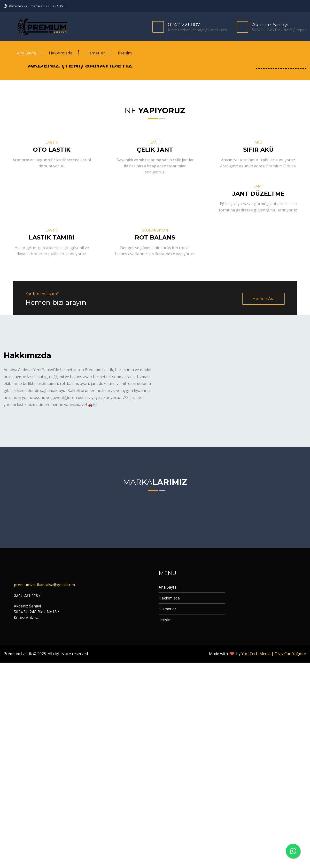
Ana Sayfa (26, 53)
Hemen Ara (263, 504)
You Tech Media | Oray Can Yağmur (274, 859)
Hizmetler (95, 53)
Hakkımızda (61, 53)
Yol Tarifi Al (281, 266)
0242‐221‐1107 (184, 25)
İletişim (125, 53)
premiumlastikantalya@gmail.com (197, 30)
